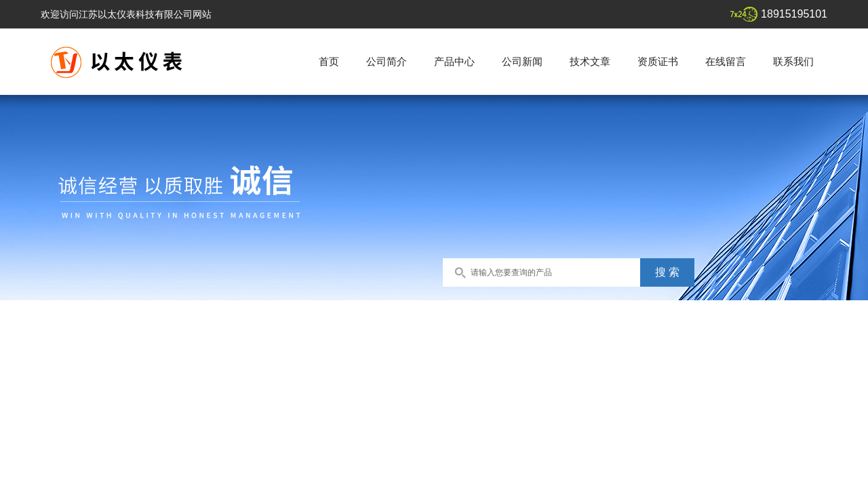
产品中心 (454, 61)
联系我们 (793, 61)
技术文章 (590, 61)
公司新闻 (522, 61)
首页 (329, 61)
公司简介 (387, 61)
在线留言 (726, 61)
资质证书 (658, 61)
